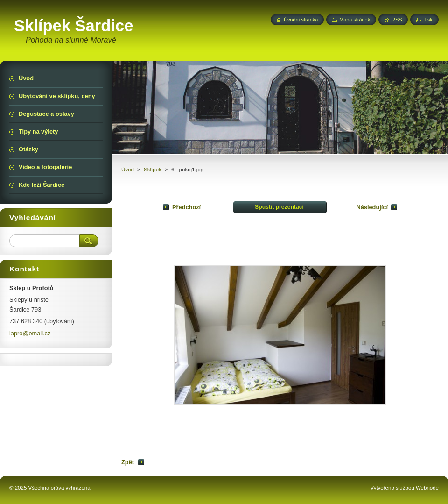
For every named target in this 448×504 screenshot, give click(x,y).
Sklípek (153, 170)
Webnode (427, 488)
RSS (397, 20)
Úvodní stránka (301, 20)
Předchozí (186, 207)
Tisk (428, 20)
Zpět (128, 462)
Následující (372, 207)
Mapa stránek (355, 20)
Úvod (128, 170)
